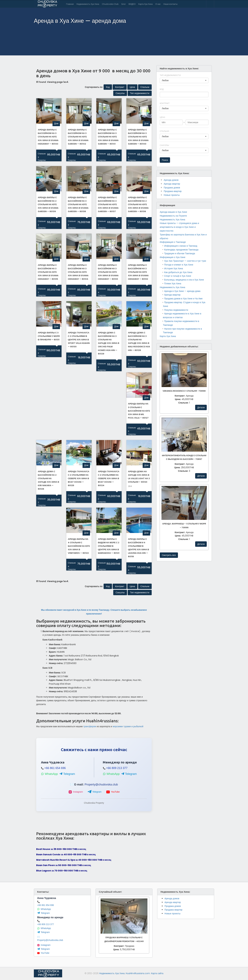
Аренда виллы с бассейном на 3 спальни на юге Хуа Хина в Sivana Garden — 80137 (108, 204)
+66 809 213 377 (117, 768)
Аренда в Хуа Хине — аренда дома (182, 291)
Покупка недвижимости (176, 310)
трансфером (90, 726)
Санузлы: (41, 160)
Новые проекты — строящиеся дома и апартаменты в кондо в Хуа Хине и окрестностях (179, 227)
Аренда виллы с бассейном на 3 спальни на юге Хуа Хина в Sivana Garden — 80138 (78, 204)
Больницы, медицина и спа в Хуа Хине (184, 280)
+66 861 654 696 (55, 768)
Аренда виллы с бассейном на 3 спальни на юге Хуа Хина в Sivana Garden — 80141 (108, 137)
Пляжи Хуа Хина (173, 284)
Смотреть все (169, 555)
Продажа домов (172, 188)
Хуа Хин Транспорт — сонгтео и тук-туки (185, 261)
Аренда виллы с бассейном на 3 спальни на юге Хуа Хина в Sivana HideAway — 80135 (48, 272)
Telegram (67, 774)
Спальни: (41, 154)
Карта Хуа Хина (146, 4)
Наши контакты (170, 4)
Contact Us (210, 4)
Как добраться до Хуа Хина (178, 272)
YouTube (113, 792)
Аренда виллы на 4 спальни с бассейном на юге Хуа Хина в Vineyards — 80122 (79, 546)
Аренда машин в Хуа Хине (173, 212)
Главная (70, 4)
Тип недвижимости (170, 75)
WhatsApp (49, 774)
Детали (201, 407)
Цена (163, 117)
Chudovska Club (110, 4)
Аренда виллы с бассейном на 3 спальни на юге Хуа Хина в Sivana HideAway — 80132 (138, 272)
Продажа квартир (173, 191)
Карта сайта (157, 973)
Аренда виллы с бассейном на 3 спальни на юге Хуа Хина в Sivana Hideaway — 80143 (48, 137)
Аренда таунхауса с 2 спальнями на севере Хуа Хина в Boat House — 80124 (109, 478)
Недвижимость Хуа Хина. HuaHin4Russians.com (125, 973)
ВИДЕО (132, 4)
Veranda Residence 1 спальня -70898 (184, 391)
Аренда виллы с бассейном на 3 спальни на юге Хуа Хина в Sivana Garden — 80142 (78, 137)
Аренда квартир (172, 184)
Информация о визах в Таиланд (181, 246)
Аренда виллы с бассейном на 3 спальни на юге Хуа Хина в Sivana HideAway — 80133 (108, 272)
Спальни (165, 131)
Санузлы (164, 145)
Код (162, 89)
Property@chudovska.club (101, 785)
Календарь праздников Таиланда (181, 250)
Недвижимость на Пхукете (173, 216)
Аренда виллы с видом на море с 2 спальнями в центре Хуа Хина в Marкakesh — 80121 (109, 546)
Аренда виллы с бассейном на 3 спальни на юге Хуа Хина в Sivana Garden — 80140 (138, 137)
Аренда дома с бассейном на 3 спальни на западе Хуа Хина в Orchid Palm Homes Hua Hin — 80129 (109, 343)
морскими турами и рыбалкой (128, 726)
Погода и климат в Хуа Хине (179, 265)
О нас (158, 4)
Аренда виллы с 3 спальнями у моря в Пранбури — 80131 (49, 336)
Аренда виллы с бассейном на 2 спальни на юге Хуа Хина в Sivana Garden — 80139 (48, 204)
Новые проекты (172, 195)
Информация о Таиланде (173, 242)
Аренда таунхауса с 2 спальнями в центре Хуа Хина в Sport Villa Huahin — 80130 (79, 340)
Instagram (76, 792)
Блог (124, 4)
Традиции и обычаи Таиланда (180, 253)
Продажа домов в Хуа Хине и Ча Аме (183, 299)
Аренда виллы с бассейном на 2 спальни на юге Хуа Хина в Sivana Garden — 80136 (138, 204)
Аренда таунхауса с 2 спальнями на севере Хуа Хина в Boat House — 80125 (79, 478)
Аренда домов (171, 180)
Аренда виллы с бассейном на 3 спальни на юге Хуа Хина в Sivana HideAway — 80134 (78, 272)
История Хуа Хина (174, 268)
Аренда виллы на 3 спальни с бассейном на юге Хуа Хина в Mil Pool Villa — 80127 (139, 411)
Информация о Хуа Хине (173, 257)
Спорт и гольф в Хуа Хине (178, 276)
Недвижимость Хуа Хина (88, 4)
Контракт (165, 103)
